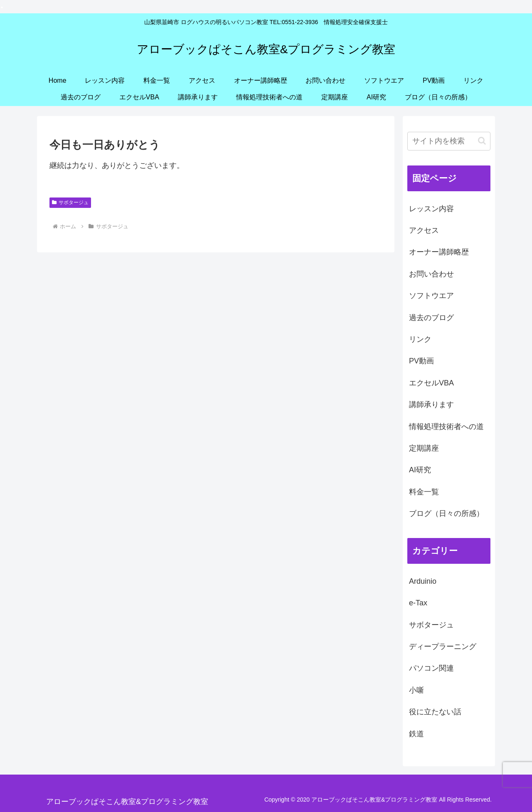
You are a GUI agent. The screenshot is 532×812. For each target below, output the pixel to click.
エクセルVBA (431, 383)
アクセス (424, 230)
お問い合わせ (431, 274)
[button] (482, 141)
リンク (420, 339)
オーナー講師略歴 (439, 252)
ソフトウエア (431, 296)
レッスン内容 (431, 209)
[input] (449, 141)
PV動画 (421, 361)
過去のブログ (431, 318)
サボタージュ (70, 202)
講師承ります (431, 405)
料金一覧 (424, 492)
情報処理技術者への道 (446, 427)
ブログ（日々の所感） (446, 513)
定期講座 (424, 448)
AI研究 (420, 470)
